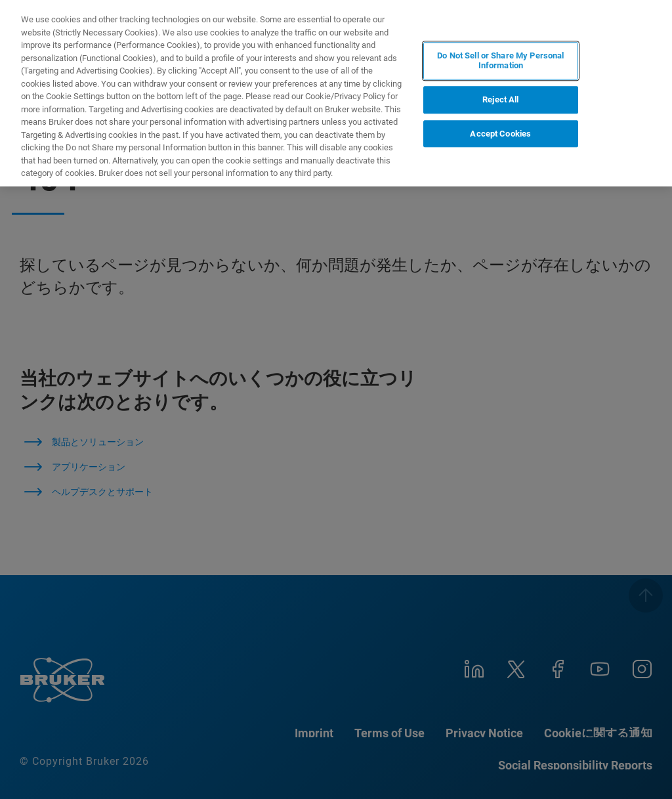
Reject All (500, 99)
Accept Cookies (500, 134)
